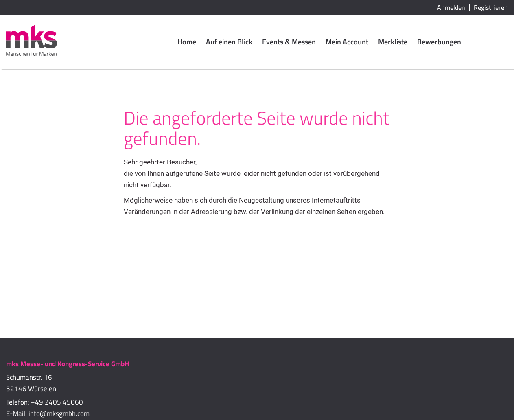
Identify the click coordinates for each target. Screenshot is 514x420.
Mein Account (347, 42)
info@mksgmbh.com (59, 413)
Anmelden (451, 7)
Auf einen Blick (229, 42)
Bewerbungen (439, 42)
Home (187, 42)
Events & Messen (289, 42)
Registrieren (491, 7)
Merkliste (393, 42)
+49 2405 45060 (57, 402)
